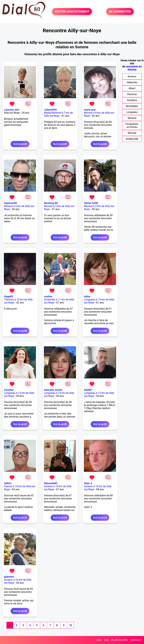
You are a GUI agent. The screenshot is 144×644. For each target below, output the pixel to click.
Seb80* (88, 390)
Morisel (132, 133)
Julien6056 (50, 110)
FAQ (99, 640)
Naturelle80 (51, 483)
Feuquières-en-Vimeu (132, 125)
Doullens (132, 100)
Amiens (132, 76)
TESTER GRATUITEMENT (72, 11)
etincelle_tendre (53, 390)
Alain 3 (88, 483)
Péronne (132, 94)
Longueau (132, 112)
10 (70, 625)
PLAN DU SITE (120, 640)
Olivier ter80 (91, 203)
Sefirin (8, 483)
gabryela (9, 577)
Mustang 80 (51, 203)
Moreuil (132, 118)
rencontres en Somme (134, 68)
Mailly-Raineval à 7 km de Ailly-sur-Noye (58, 114)
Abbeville (132, 82)
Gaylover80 (11, 203)
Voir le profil (20, 144)
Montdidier (132, 106)
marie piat (90, 110)
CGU (106, 640)
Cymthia (9, 390)
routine (48, 296)
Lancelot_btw (12, 110)
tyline (87, 296)
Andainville (132, 139)
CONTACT (136, 640)
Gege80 (8, 296)
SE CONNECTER (120, 11)
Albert (132, 88)
